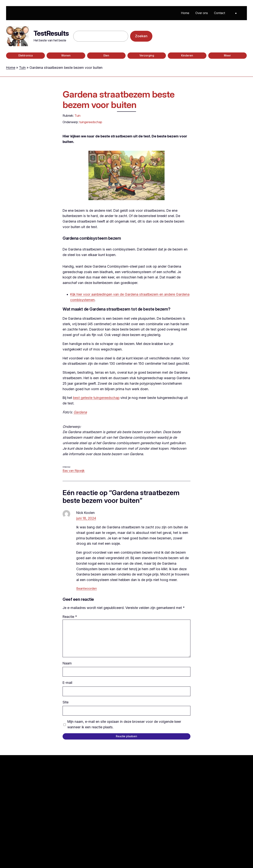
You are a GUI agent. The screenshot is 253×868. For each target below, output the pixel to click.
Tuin (22, 68)
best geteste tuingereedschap (96, 398)
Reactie (70, 617)
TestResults (51, 33)
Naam (67, 663)
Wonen (66, 55)
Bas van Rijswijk (74, 471)
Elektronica (26, 55)
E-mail (67, 683)
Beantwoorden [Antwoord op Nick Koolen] (87, 588)
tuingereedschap (91, 122)
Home (11, 68)
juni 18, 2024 (86, 518)
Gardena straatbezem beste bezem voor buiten (119, 99)
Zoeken (141, 36)
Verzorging (147, 55)
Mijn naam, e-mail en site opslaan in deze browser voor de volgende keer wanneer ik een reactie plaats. (124, 724)
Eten (106, 55)
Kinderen (187, 55)
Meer (227, 55)
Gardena (80, 412)
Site (66, 702)
